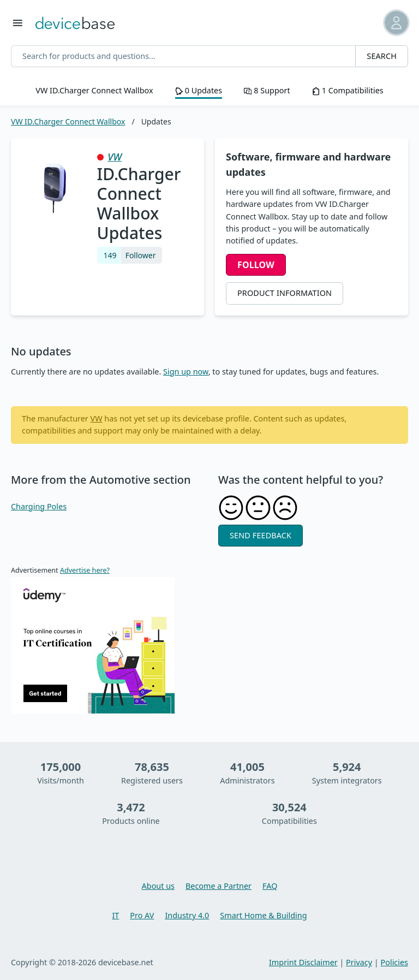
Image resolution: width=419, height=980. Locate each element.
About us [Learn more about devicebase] (158, 886)
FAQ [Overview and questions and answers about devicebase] (270, 886)
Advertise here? (85, 570)
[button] (388, 23)
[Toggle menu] (18, 23)
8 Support (267, 90)
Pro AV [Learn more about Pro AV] (142, 915)
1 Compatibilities (348, 90)
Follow (256, 265)
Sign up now (186, 372)
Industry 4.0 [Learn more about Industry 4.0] (187, 915)
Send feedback (261, 535)
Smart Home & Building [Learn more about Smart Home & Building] (263, 915)
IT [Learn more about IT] (115, 915)
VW (115, 157)
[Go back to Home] (75, 22)
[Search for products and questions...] (183, 56)
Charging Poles (39, 506)
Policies (394, 962)
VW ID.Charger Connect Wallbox (94, 90)
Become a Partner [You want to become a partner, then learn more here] (219, 886)
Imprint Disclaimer (303, 962)
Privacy (359, 962)
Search (382, 56)
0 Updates (199, 90)
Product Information (285, 293)
